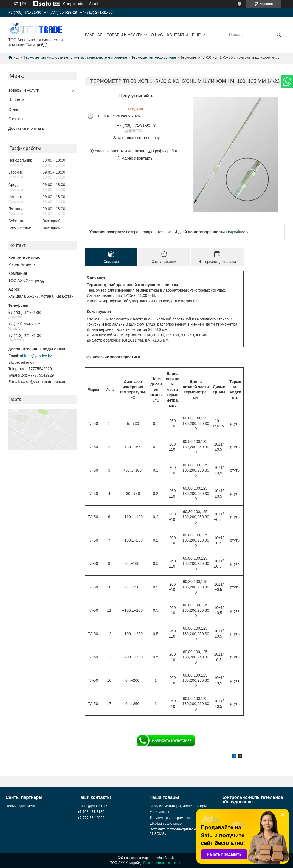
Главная (94, 35)
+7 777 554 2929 (91, 818)
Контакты (178, 35)
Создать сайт (73, 4)
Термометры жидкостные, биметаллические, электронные (75, 57)
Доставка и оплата (26, 128)
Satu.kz (170, 858)
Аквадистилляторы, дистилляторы (178, 806)
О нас (157, 35)
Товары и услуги (125, 35)
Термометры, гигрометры (171, 818)
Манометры (159, 812)
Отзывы (16, 119)
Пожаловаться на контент (163, 863)
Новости (16, 100)
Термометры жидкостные (154, 57)
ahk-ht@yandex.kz (36, 356)
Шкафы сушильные (166, 823)
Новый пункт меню (21, 806)
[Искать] (279, 35)
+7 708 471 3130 (91, 812)
